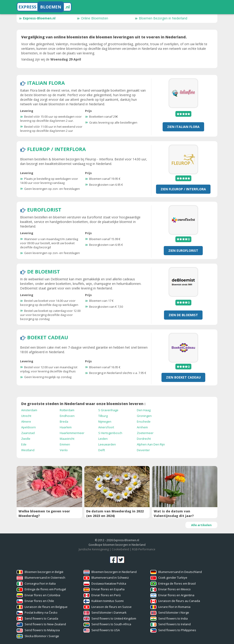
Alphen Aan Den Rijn (151, 444)
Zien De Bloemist (183, 315)
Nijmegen (105, 421)
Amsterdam (29, 410)
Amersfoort (106, 427)
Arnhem (142, 427)
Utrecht (26, 416)
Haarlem (66, 427)
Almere (26, 421)
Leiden (103, 439)
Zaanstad (28, 433)
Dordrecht (144, 439)
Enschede (144, 421)
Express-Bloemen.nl (37, 18)
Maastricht (67, 439)
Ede (24, 444)
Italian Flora (46, 83)
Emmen (65, 444)
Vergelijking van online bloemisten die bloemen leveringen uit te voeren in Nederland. (104, 37)
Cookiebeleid (120, 549)
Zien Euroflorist (183, 250)
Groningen (144, 416)
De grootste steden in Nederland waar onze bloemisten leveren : (83, 404)
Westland (28, 450)
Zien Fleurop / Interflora (183, 189)
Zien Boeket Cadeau (183, 377)
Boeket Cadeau (48, 337)
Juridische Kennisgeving (94, 549)
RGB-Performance (144, 549)
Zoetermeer (145, 433)
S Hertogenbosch (110, 433)
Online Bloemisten (92, 18)
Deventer (143, 450)
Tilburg (103, 416)
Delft (102, 450)
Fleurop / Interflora (56, 149)
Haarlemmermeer (72, 433)
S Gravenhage (108, 410)
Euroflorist (44, 209)
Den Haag (144, 410)
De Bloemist (44, 271)
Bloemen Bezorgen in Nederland (161, 18)
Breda (64, 421)
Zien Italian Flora (183, 127)
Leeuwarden (107, 444)
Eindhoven (67, 416)
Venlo (64, 450)
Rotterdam (67, 410)
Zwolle (26, 439)
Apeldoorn (29, 427)
